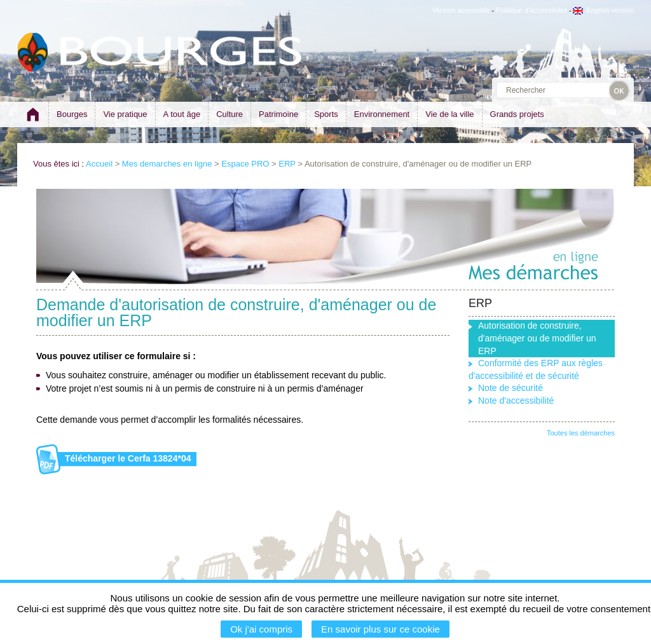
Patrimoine (278, 114)
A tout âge (182, 114)
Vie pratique (125, 114)
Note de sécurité (511, 388)
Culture (230, 114)
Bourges (72, 114)
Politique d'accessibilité (532, 10)
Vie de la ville (449, 114)
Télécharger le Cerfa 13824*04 (128, 458)
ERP (287, 164)
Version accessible (461, 10)
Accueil (99, 164)
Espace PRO (245, 164)
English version (603, 10)
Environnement (382, 114)
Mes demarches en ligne (167, 164)
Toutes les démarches (581, 433)
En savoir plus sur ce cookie (380, 629)
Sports (326, 114)
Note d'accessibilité (516, 401)
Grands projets (517, 114)
